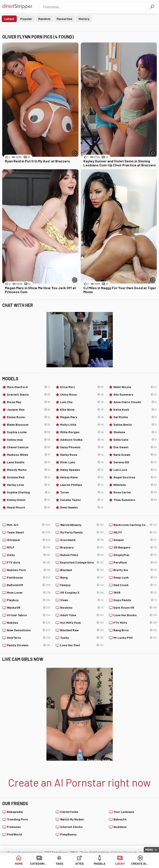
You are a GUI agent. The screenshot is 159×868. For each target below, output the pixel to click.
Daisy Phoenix (82, 447)
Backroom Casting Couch (135, 525)
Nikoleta (135, 485)
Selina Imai (29, 440)
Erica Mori (82, 387)
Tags (59, 863)
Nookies (82, 608)
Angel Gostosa (135, 477)
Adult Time (82, 615)
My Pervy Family (82, 532)
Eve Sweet (135, 447)
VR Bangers (135, 547)
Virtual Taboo (29, 615)
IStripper (29, 540)
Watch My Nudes (72, 819)
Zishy (29, 555)
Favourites (64, 19)
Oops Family (135, 600)
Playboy (29, 600)
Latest (9, 19)
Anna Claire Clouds (135, 402)
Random (44, 19)
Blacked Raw (82, 630)
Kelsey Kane (82, 477)
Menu (149, 850)
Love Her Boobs (135, 615)
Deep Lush (135, 577)
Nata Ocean (135, 455)
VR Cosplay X (82, 593)
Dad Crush (135, 585)
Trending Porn (17, 819)
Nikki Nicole (135, 387)
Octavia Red (29, 477)
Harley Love (29, 485)
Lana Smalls (29, 462)
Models (100, 863)
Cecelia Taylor (82, 500)
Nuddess (120, 827)
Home (19, 863)
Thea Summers (135, 500)
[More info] (75, 153)
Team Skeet (29, 532)
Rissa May (29, 402)
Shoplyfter (135, 555)
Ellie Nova (82, 410)
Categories (39, 863)
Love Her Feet (82, 645)
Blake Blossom (29, 425)
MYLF (29, 547)
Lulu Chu (82, 402)
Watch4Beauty (82, 525)
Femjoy (82, 585)
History (84, 19)
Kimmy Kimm (29, 500)
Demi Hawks (82, 507)
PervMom (135, 562)
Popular (26, 19)
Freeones (14, 827)
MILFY (135, 532)
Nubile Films (82, 555)
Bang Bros (135, 630)
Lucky (120, 863)
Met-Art (29, 525)
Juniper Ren (29, 410)
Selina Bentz (135, 425)
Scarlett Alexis (29, 395)
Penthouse (29, 577)
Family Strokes (29, 645)
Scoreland (82, 540)
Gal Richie (135, 417)
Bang (82, 577)
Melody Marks (29, 470)
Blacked (82, 570)
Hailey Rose (82, 455)
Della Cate (135, 440)
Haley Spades (82, 470)
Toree (82, 492)
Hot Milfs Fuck (82, 623)
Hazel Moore (29, 507)
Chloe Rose (82, 395)
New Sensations (29, 630)
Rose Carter (135, 492)
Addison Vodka (82, 440)
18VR (135, 593)
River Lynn (82, 462)
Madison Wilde (29, 455)
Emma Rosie (29, 417)
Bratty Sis (135, 570)
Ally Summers (135, 395)
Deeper (135, 540)
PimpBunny (68, 834)
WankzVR (29, 608)
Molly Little (82, 425)
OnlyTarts (29, 638)
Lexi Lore (135, 470)
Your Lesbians (124, 812)
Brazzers (82, 547)
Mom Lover (29, 593)
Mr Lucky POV (135, 638)
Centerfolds (69, 812)
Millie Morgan (82, 432)
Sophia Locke (29, 432)
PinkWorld (14, 834)
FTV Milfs (135, 623)
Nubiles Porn (29, 570)
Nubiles (29, 623)
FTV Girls (29, 562)
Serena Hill (135, 462)
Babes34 (120, 819)
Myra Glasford (29, 387)
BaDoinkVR (29, 585)
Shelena (135, 432)
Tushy (82, 638)
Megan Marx (82, 417)
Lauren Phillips (82, 485)
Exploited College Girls (82, 562)
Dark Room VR (135, 608)
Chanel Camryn (29, 447)
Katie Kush (135, 410)
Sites (79, 863)
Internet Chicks (71, 827)
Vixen (82, 600)
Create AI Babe (140, 863)
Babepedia (15, 812)
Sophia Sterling (29, 492)
